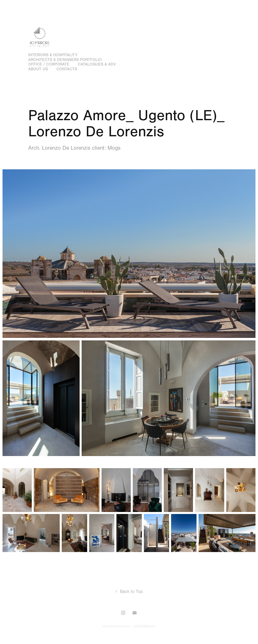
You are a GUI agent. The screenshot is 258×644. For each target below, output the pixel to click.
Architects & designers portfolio (65, 60)
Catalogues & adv (97, 64)
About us (38, 69)
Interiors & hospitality (53, 55)
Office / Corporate (49, 64)
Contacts (67, 69)
